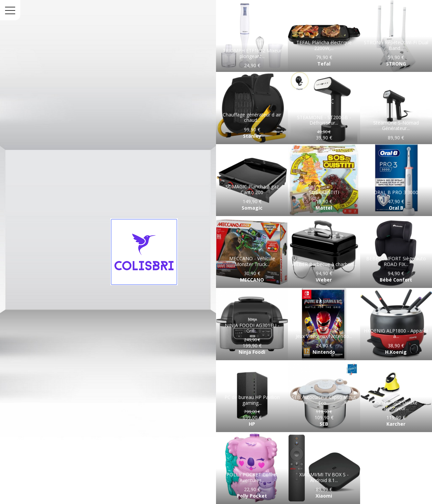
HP (252, 424)
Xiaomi (324, 496)
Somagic (252, 208)
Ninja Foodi (252, 352)
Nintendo (324, 352)
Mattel (324, 208)
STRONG (396, 64)
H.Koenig (396, 352)
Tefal (324, 64)
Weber (324, 280)
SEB (324, 424)
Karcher (396, 424)
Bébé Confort (396, 280)
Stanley (252, 136)
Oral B (396, 208)
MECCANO (252, 280)
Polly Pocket (252, 496)
